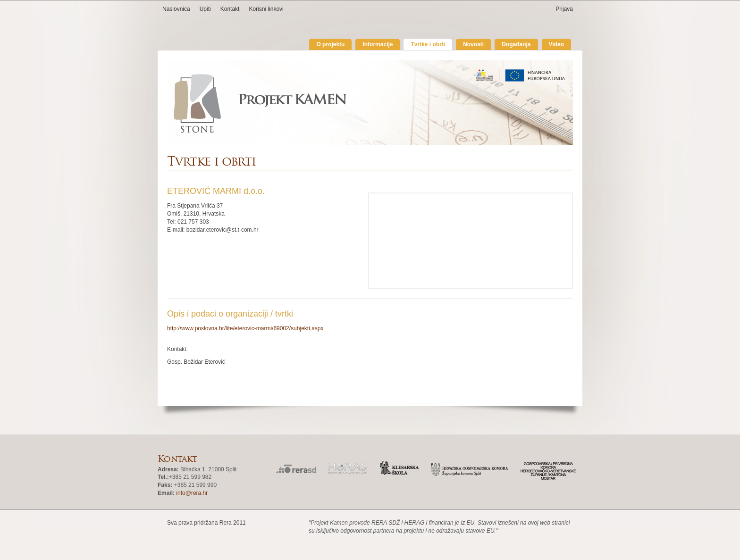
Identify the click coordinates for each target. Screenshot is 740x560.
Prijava (564, 9)
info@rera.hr (192, 493)
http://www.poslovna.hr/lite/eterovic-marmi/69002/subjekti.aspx (245, 328)
